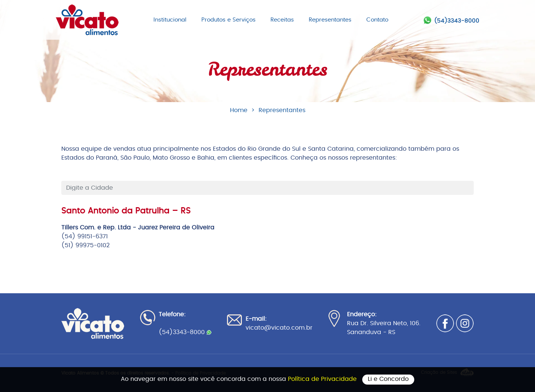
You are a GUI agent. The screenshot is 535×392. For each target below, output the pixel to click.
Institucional (170, 20)
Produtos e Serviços (228, 20)
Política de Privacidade (323, 379)
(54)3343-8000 (457, 21)
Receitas (282, 20)
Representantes (330, 20)
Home (239, 110)
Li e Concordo (388, 379)
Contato (377, 20)
